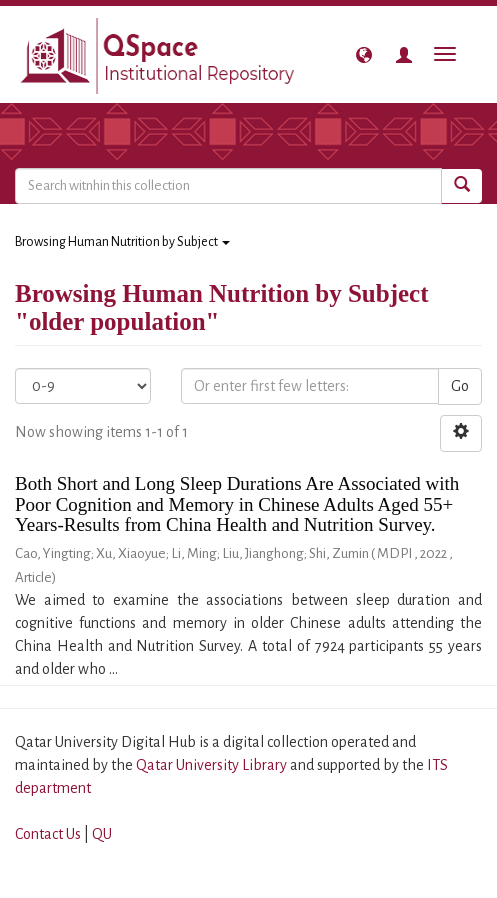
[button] (364, 55)
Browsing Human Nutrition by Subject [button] (122, 242)
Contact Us (48, 834)
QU (102, 834)
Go (460, 386)
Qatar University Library (213, 765)
